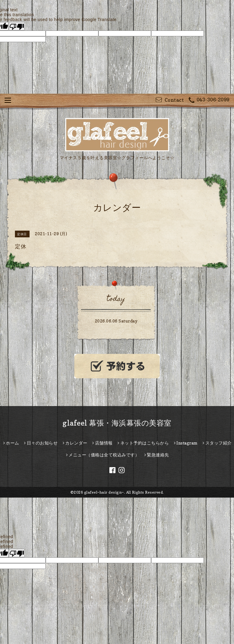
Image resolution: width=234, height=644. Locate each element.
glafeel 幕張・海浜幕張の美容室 (117, 423)
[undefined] (17, 553)
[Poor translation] (17, 26)
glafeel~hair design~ (104, 492)
